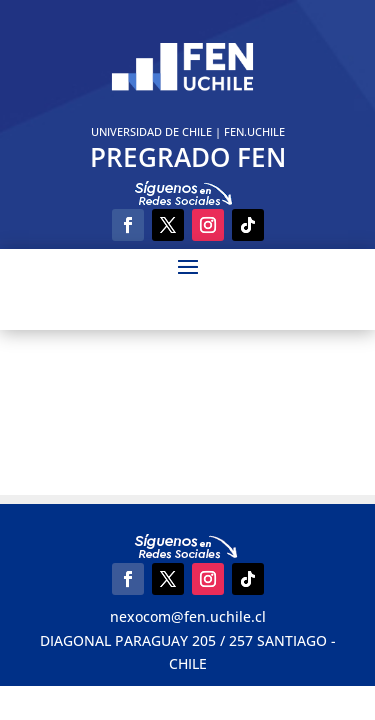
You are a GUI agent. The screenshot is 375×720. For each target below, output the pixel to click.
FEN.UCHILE (254, 131)
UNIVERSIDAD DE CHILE (151, 131)
